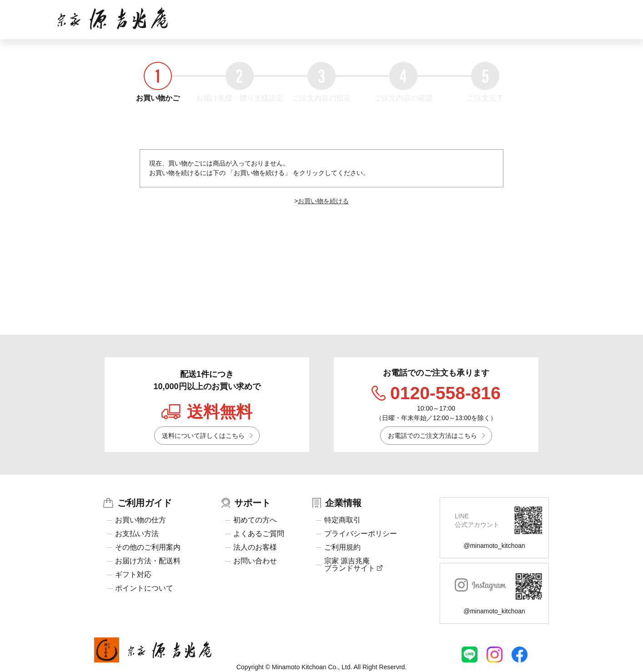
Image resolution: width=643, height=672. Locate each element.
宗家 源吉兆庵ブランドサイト (353, 565)
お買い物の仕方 (141, 520)
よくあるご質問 (259, 534)
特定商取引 (342, 520)
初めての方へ (255, 520)
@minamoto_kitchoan (494, 546)
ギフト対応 (133, 575)
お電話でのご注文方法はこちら (432, 436)
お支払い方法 (137, 534)
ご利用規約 (342, 547)
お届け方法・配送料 (148, 561)
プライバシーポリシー (361, 534)
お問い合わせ (255, 561)
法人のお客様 (255, 547)
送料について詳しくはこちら (203, 436)
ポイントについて (144, 588)
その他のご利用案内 (148, 547)
